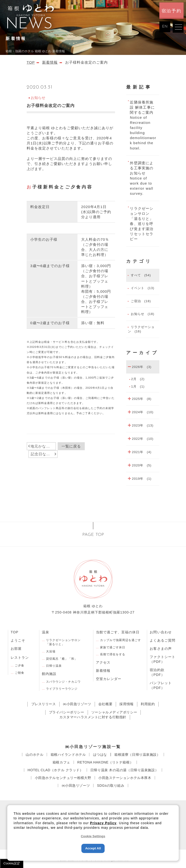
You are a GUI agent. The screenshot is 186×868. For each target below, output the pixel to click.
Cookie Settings (93, 836)
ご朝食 (19, 673)
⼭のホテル (35, 755)
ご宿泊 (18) (140, 301)
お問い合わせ (161, 632)
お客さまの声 (161, 649)
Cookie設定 (12, 863)
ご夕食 (19, 666)
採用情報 (126, 704)
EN (165, 27)
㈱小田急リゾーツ (77, 704)
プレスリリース (44, 704)
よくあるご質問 (162, 640)
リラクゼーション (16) (141, 329)
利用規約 (148, 704)
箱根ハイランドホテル (68, 755)
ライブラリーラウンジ (62, 689)
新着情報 (103, 671)
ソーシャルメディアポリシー (114, 712)
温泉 (46, 632)
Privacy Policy (103, 823)
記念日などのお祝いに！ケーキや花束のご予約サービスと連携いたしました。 (44, 454)
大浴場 (51, 651)
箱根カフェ (61, 762)
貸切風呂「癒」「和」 (62, 659)
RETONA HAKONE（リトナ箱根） (105, 762)
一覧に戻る (71, 446)
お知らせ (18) (142, 314)
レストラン (20, 658)
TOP (15, 632)
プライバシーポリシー (67, 712)
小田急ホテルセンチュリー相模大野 (63, 778)
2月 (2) (138, 379)
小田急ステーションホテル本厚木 (125, 778)
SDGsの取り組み (111, 786)
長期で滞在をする (113, 654)
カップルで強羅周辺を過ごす (121, 640)
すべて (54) (140, 275)
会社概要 (105, 704)
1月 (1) (138, 386)
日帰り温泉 (54, 666)
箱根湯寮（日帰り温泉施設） (137, 755)
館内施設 (49, 674)
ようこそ (18, 640)
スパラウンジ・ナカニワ (63, 682)
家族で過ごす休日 (113, 647)
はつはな (100, 755)
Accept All (93, 848)
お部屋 (16, 649)
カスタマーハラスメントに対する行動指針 (93, 717)
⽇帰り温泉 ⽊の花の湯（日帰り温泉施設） (124, 770)
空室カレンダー (109, 679)
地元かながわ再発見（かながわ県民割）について (43, 446)
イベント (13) (142, 288)
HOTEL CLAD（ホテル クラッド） (55, 770)
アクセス (103, 662)
